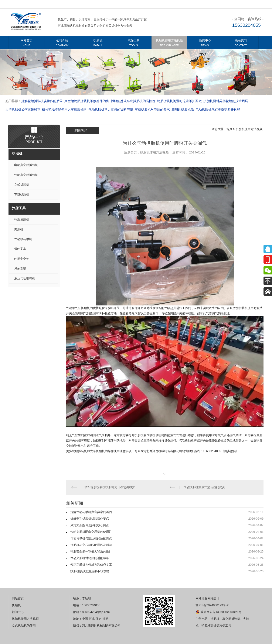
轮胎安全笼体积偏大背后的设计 (91, 551)
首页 (229, 129)
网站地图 (201, 598)
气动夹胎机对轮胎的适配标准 (90, 558)
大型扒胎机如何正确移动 (23, 109)
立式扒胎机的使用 (24, 626)
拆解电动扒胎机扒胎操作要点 (90, 519)
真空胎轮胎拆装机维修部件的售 (87, 101)
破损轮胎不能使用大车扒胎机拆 (64, 109)
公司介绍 (62, 44)
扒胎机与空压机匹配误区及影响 (91, 545)
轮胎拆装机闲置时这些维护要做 (179, 101)
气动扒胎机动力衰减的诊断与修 (111, 109)
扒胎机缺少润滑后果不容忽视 (90, 571)
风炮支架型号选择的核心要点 (90, 525)
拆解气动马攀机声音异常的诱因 (91, 512)
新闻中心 (205, 44)
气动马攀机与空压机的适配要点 (91, 538)
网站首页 (26, 44)
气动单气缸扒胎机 (78, 308)
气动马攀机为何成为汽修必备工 (91, 565)
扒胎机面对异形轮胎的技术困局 (226, 101)
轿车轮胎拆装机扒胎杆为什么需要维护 (110, 487)
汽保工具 (134, 44)
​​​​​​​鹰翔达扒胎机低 (183, 109)
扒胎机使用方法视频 (169, 44)
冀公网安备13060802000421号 (219, 612)
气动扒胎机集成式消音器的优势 (204, 487)
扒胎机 (98, 44)
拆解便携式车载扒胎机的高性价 (133, 101)
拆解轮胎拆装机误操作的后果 (42, 101)
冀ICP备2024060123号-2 (212, 605)
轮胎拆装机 (79, 451)
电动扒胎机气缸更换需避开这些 (218, 109)
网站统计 (213, 598)
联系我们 (241, 44)
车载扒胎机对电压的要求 (152, 109)
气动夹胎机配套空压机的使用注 (91, 532)
